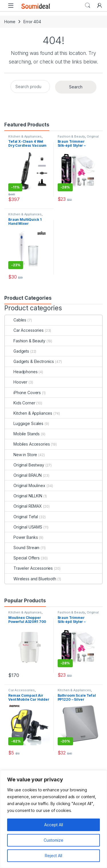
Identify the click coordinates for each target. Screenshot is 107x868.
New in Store (21, 455)
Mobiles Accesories (27, 444)
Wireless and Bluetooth (31, 579)
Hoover (16, 382)
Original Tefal (21, 517)
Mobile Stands (22, 434)
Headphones (21, 372)
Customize (53, 840)
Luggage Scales (24, 423)
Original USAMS (24, 527)
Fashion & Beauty (71, 136)
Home (10, 22)
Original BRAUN (23, 475)
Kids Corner (20, 403)
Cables (16, 320)
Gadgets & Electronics (29, 361)
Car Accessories (24, 330)
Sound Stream (22, 548)
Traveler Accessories (29, 568)
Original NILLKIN (24, 496)
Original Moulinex (25, 485)
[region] (53, 819)
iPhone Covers (23, 393)
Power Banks (21, 537)
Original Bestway (25, 465)
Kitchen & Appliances (25, 136)
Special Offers (22, 558)
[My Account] (100, 5)
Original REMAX (23, 506)
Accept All (54, 825)
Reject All (53, 856)
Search (88, 5)
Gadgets (17, 351)
